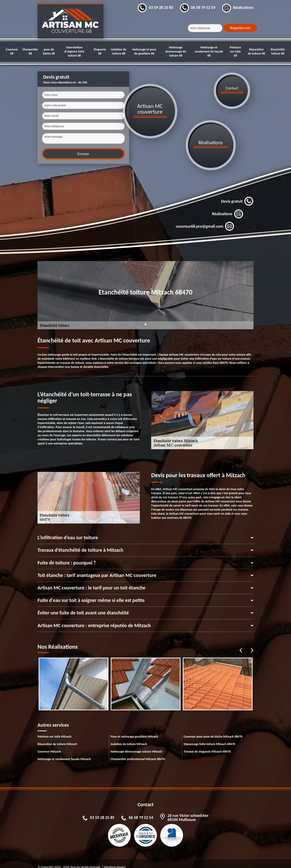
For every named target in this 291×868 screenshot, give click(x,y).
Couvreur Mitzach (49, 745)
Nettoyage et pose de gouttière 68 (144, 51)
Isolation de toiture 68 (119, 51)
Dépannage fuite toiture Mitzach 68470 (209, 737)
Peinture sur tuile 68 (235, 51)
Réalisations (228, 207)
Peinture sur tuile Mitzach (54, 730)
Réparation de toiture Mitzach (57, 737)
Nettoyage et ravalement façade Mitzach (64, 752)
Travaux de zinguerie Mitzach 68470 (207, 745)
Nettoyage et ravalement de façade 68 (209, 51)
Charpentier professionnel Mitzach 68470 (138, 752)
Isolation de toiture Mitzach (129, 737)
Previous (241, 644)
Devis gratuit (237, 195)
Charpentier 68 (30, 51)
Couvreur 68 (12, 51)
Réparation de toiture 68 (256, 51)
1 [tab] (145, 320)
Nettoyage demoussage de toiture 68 (176, 51)
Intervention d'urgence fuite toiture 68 (74, 51)
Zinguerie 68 (100, 51)
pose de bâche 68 (49, 51)
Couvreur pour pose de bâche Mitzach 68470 (213, 730)
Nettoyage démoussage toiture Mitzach (136, 745)
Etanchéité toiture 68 (278, 51)
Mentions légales (115, 860)
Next (252, 644)
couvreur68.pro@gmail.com (205, 219)
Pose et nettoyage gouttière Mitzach (134, 730)
